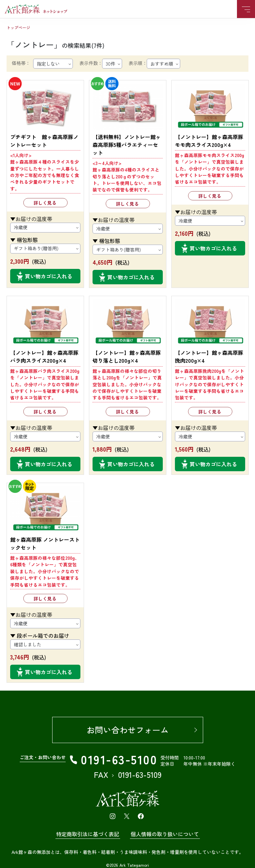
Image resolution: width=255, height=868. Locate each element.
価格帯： (21, 63)
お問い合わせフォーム (128, 730)
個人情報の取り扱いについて (165, 834)
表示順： (138, 63)
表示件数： (91, 63)
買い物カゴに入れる (49, 276)
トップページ (18, 27)
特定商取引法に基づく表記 (88, 834)
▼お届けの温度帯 (31, 219)
